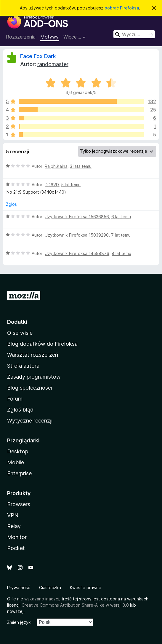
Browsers (19, 504)
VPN (13, 515)
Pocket (16, 548)
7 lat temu (121, 235)
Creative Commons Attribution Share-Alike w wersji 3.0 (75, 605)
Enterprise (19, 473)
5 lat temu (71, 185)
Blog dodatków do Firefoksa (42, 344)
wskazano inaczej (42, 599)
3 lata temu (81, 166)
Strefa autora (23, 366)
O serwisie (20, 333)
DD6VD (52, 185)
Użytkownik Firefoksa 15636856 (77, 217)
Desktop (18, 451)
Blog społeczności (30, 388)
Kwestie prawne (86, 588)
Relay (14, 526)
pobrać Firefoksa (122, 8)
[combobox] (134, 34)
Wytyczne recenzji (30, 421)
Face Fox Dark (38, 56)
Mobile (16, 462)
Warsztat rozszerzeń (33, 355)
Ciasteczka (50, 588)
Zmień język (19, 622)
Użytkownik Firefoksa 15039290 (77, 235)
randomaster (53, 64)
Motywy (49, 37)
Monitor (17, 537)
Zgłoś (11, 204)
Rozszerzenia (21, 37)
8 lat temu (121, 253)
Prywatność (19, 588)
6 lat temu (121, 217)
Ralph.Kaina (56, 166)
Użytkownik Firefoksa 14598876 (77, 253)
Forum (15, 399)
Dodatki (17, 322)
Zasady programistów (34, 377)
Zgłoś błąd (20, 410)
